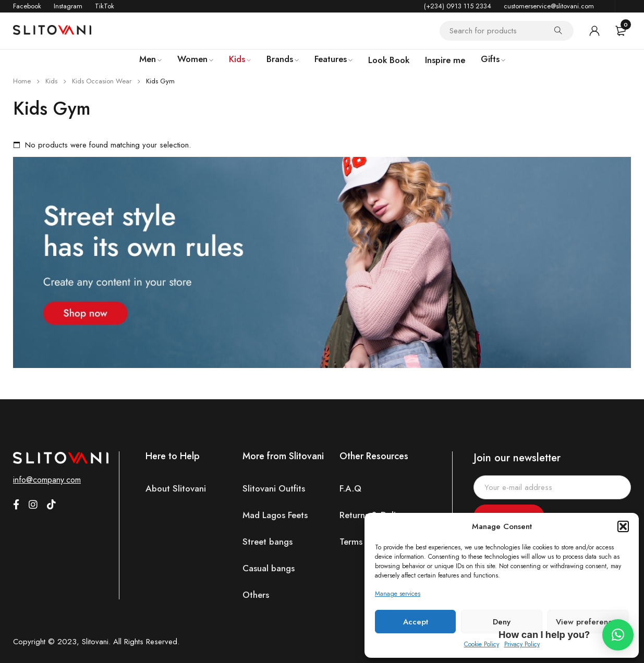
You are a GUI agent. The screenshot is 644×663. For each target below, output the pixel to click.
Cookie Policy (482, 644)
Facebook (27, 6)
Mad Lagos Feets (275, 515)
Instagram (68, 6)
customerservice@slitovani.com (549, 6)
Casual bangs (269, 568)
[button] (623, 526)
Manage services (398, 594)
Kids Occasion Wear (102, 81)
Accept (416, 622)
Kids (51, 81)
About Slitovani (176, 489)
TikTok (105, 6)
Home (22, 81)
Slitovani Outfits (274, 489)
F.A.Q (350, 489)
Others (256, 595)
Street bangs (268, 542)
